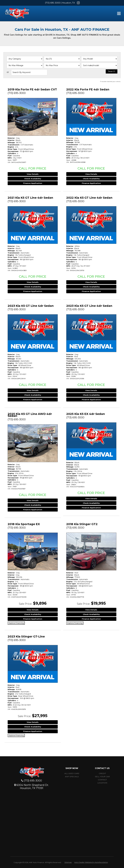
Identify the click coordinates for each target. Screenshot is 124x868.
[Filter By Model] (99, 59)
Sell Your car (102, 777)
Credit (102, 773)
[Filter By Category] (25, 59)
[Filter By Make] (62, 59)
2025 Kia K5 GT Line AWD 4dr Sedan (30, 415)
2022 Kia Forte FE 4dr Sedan (88, 89)
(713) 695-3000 (53, 3)
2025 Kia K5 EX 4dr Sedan (86, 414)
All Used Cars (72, 773)
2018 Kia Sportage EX (24, 524)
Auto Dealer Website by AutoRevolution (91, 862)
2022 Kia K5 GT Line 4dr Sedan (89, 198)
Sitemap (68, 862)
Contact (102, 780)
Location (102, 783)
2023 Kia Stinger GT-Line (26, 636)
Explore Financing (16, 623)
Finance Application (33, 183)
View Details (33, 174)
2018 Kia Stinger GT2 (82, 524)
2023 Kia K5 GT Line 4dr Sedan (31, 306)
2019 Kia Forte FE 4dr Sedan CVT (32, 89)
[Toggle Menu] (119, 14)
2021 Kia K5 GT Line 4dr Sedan (30, 198)
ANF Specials (72, 777)
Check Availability (33, 179)
